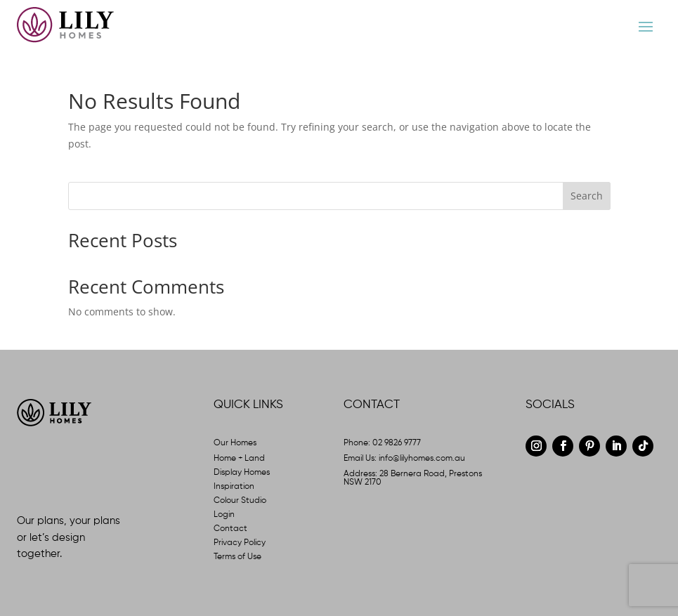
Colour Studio (240, 501)
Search (587, 196)
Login (224, 515)
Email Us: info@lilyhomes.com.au (404, 459)
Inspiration (234, 487)
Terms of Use (237, 557)
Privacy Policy (240, 543)
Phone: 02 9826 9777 (382, 443)
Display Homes (242, 473)
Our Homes (235, 443)
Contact (230, 529)
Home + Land (239, 459)
